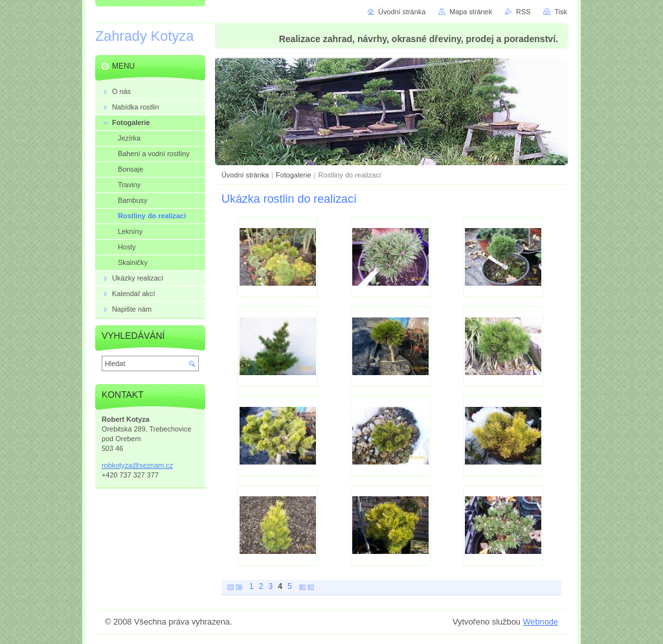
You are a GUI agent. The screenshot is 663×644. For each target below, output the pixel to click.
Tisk (561, 12)
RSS (523, 12)
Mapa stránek (471, 12)
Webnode (540, 622)
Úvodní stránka (245, 175)
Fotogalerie (293, 175)
